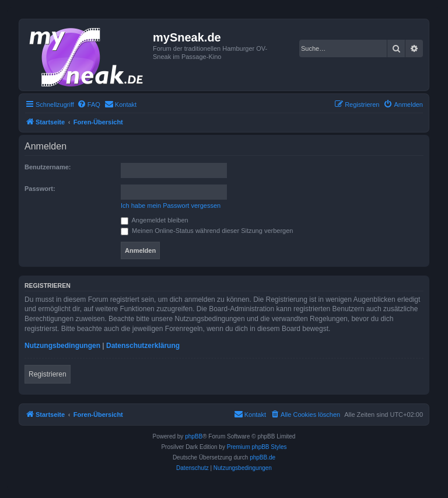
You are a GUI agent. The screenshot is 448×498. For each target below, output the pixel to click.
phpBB (194, 436)
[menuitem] (89, 105)
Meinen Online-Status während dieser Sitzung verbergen (207, 231)
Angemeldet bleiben (155, 220)
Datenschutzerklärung (143, 346)
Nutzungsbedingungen (62, 346)
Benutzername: (48, 167)
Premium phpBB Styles (257, 447)
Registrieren (48, 374)
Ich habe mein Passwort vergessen (171, 206)
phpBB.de (262, 457)
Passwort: (40, 189)
